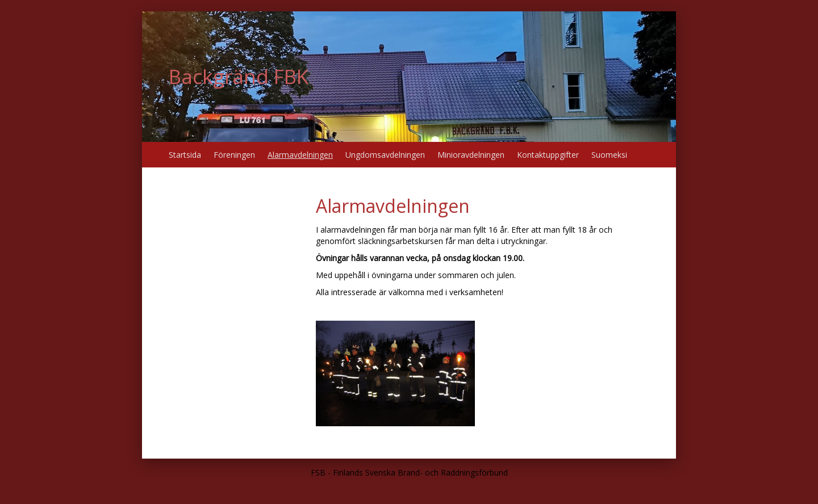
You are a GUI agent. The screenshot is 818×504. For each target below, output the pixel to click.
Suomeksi (609, 155)
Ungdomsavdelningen (385, 155)
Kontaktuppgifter (548, 155)
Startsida (185, 155)
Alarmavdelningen (300, 155)
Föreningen (234, 155)
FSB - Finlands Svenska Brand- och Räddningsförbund (409, 472)
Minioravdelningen (471, 155)
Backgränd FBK (239, 76)
